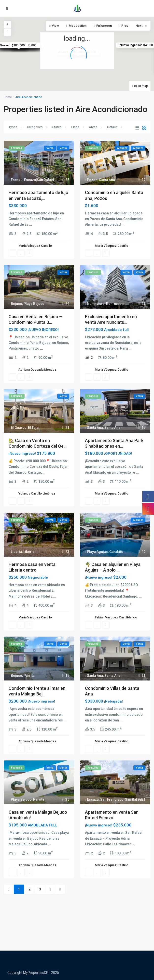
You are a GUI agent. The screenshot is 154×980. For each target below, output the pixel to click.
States (57, 127)
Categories (35, 127)
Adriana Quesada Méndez (37, 370)
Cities (75, 127)
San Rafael (134, 799)
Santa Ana (107, 180)
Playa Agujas (97, 552)
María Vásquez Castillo (35, 246)
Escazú (17, 180)
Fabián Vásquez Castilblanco (116, 617)
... (31, 224)
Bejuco (16, 304)
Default (112, 127)
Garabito (116, 552)
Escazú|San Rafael (39, 180)
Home (8, 97)
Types (13, 127)
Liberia (16, 552)
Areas (93, 127)
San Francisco (112, 799)
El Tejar (34, 428)
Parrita (29, 676)
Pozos (92, 180)
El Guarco (19, 428)
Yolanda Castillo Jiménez (37, 493)
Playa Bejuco (34, 304)
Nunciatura (96, 304)
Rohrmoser (115, 304)
